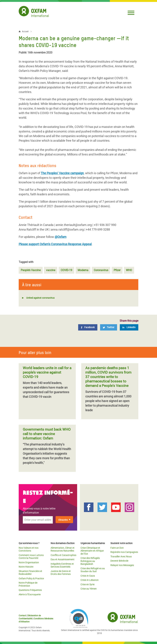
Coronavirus (101, 270)
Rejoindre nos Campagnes (124, 552)
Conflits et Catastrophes (63, 555)
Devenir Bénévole (119, 561)
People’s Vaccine (31, 270)
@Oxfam (61, 237)
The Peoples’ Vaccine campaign (62, 173)
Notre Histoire (26, 567)
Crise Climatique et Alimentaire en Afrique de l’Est (92, 551)
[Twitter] (109, 327)
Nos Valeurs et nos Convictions (29, 549)
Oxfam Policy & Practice (31, 578)
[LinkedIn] (129, 327)
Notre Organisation (29, 562)
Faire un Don (117, 548)
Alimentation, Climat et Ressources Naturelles (63, 549)
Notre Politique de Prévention (28, 584)
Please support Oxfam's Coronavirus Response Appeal (55, 244)
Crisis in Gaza (88, 576)
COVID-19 (66, 270)
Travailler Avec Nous (121, 556)
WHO (129, 270)
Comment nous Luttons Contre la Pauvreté (31, 557)
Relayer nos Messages (122, 565)
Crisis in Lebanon (90, 580)
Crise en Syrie (88, 584)
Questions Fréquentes (30, 590)
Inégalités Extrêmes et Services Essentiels (62, 565)
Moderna (83, 270)
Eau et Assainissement (63, 559)
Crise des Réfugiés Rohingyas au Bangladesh (90, 561)
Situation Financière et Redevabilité (30, 573)
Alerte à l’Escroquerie (30, 594)
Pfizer (117, 270)
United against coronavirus (40, 298)
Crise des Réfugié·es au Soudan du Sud (93, 570)
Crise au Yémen (89, 589)
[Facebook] (88, 327)
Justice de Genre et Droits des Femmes (61, 573)
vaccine (51, 270)
